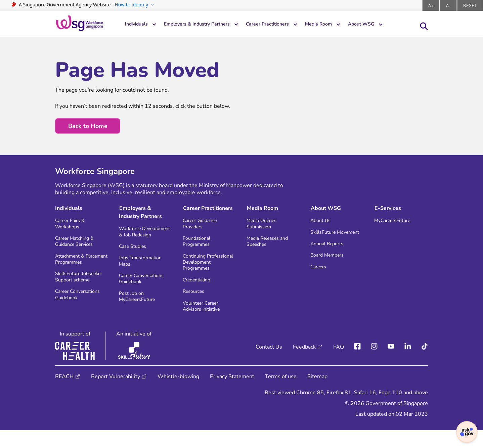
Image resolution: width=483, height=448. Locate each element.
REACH (64, 394)
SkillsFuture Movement (325, 238)
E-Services (387, 209)
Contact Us (269, 365)
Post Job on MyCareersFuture (141, 312)
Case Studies (135, 257)
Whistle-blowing (178, 394)
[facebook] (357, 365)
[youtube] (391, 365)
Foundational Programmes (199, 245)
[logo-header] (79, 24)
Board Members (330, 266)
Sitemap (317, 394)
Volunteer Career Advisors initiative (205, 323)
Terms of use (281, 394)
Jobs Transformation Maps (143, 273)
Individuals (138, 25)
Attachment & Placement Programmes (72, 268)
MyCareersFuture (396, 222)
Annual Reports (330, 254)
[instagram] (374, 365)
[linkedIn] (408, 365)
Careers (320, 279)
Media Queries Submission (264, 226)
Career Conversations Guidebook (81, 318)
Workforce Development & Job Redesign (143, 237)
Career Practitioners (283, 25)
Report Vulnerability (116, 394)
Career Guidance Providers (203, 226)
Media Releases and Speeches (271, 245)
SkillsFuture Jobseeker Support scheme (78, 295)
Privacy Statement (232, 394)
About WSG (385, 25)
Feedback (304, 365)
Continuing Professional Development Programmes (199, 272)
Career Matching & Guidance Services (78, 245)
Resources (195, 307)
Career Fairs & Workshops (72, 226)
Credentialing (199, 295)
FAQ (339, 365)
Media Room (339, 25)
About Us (322, 222)
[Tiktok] (425, 365)
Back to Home (88, 126)
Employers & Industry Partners (205, 25)
